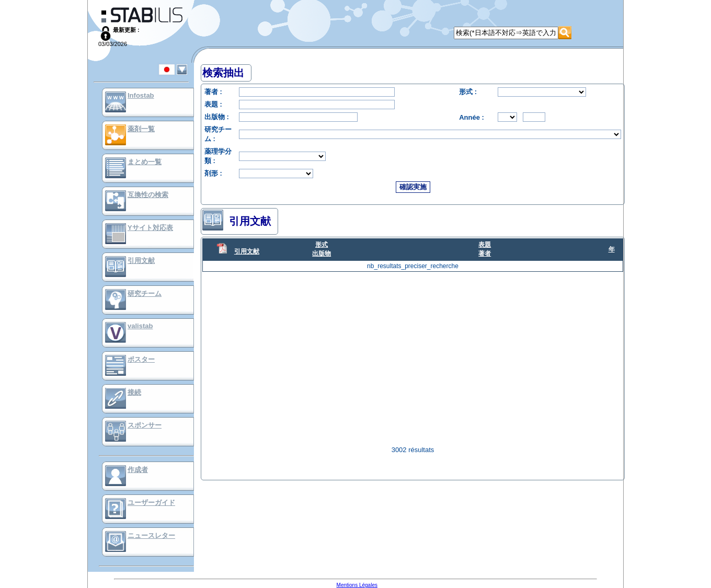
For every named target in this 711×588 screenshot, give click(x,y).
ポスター (141, 359)
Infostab (141, 95)
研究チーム (145, 293)
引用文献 (141, 261)
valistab (140, 326)
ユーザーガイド (151, 503)
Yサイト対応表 (150, 228)
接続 (134, 392)
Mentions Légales (357, 585)
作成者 (138, 470)
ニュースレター (151, 535)
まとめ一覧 (145, 162)
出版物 (322, 253)
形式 (322, 245)
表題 (485, 245)
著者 (485, 253)
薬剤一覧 (141, 129)
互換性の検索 (148, 195)
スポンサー (145, 425)
